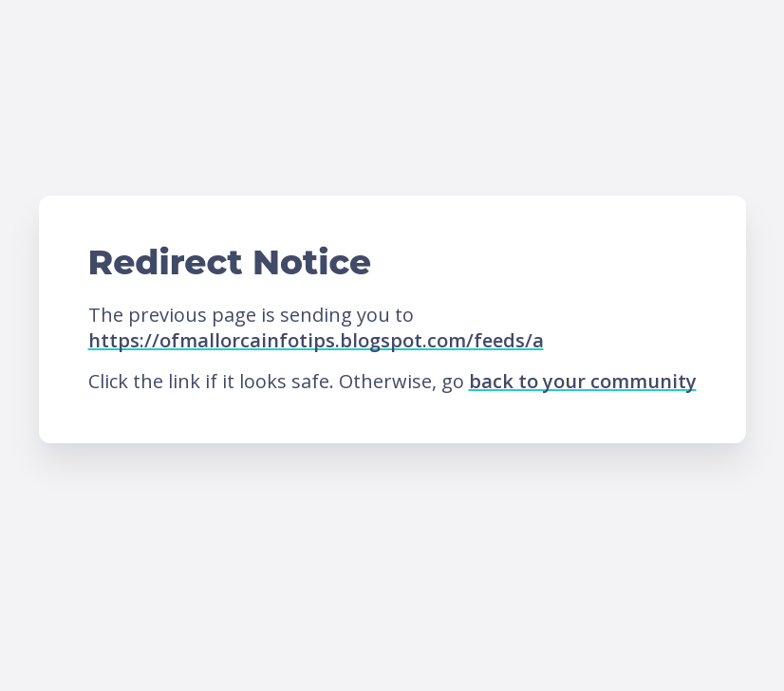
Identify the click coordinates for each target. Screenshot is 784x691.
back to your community (583, 381)
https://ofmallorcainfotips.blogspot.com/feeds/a (316, 340)
